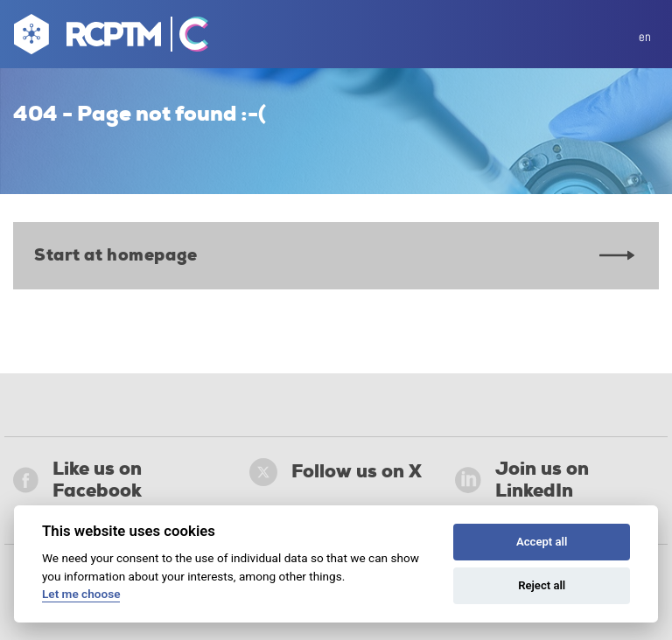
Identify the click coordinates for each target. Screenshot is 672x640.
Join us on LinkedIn (522, 480)
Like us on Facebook (77, 480)
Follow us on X (336, 472)
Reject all (542, 585)
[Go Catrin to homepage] (186, 38)
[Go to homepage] (85, 38)
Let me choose (81, 594)
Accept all (542, 542)
